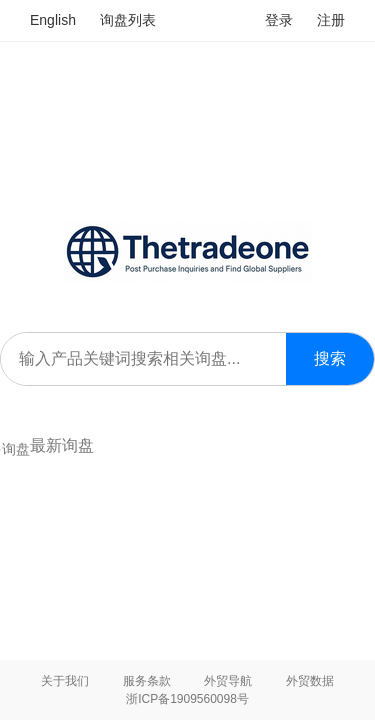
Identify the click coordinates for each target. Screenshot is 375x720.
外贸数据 (310, 681)
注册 (331, 20)
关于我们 (65, 681)
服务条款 (147, 681)
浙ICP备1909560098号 (187, 699)
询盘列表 (128, 20)
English (53, 20)
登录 (279, 20)
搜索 (330, 358)
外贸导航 (228, 681)
